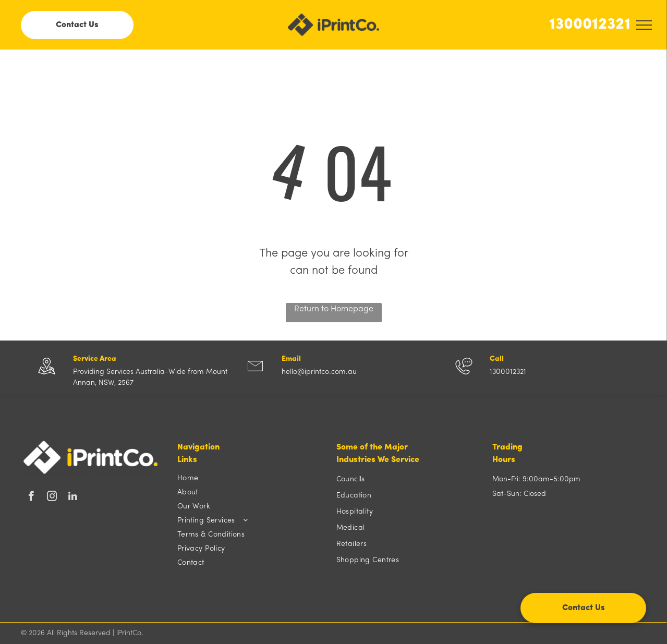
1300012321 (590, 25)
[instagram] (52, 497)
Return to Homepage (334, 309)
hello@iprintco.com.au (319, 372)
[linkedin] (73, 497)
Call (497, 359)
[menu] (644, 25)
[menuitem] (252, 478)
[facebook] (31, 497)
